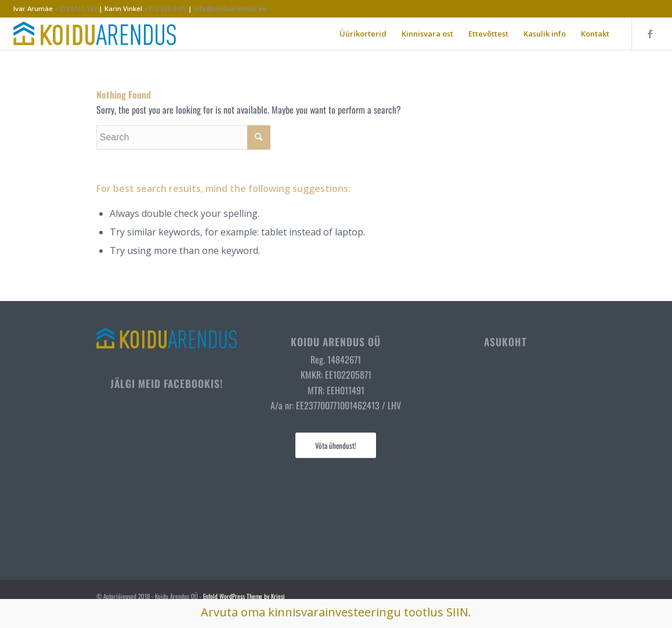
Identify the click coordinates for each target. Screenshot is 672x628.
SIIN (457, 612)
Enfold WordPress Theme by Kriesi (244, 596)
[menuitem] (363, 34)
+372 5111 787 (76, 8)
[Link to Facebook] (650, 34)
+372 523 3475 (165, 8)
